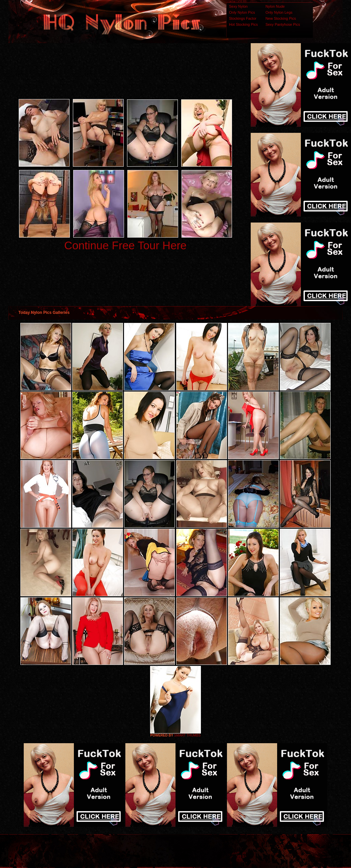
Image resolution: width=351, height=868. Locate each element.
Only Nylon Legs (279, 12)
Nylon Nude (275, 6)
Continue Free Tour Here (125, 245)
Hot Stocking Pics (243, 24)
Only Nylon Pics (242, 12)
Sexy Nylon (238, 6)
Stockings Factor (243, 18)
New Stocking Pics (281, 18)
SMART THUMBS (187, 735)
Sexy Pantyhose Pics (283, 24)
